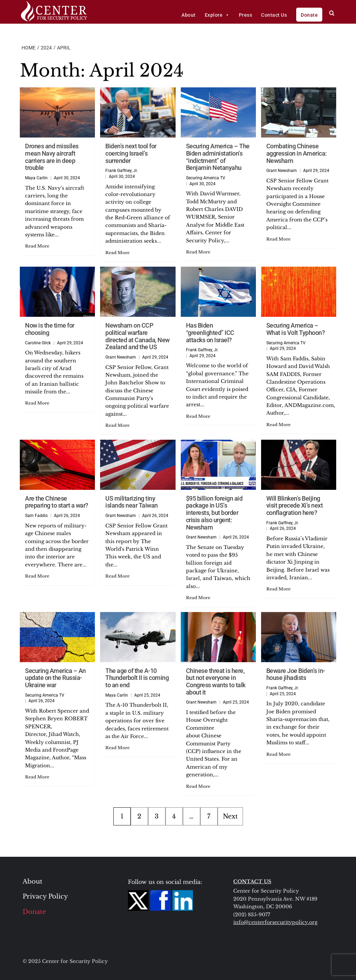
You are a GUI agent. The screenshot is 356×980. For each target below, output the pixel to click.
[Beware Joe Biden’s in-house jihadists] (299, 637)
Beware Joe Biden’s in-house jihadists (296, 674)
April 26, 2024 (67, 516)
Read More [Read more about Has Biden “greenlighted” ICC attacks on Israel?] (198, 416)
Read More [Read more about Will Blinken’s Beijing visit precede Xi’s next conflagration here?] (278, 589)
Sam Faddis (36, 516)
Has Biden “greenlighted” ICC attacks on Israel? (210, 332)
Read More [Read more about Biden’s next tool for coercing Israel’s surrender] (118, 253)
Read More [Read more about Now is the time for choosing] (37, 403)
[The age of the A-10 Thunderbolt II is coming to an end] (138, 637)
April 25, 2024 (147, 695)
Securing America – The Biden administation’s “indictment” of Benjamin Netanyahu (218, 157)
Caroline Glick (38, 343)
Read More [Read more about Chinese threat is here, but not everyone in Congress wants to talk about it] (198, 786)
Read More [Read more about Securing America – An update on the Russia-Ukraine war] (37, 777)
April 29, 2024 (316, 171)
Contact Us (274, 15)
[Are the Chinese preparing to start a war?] (57, 465)
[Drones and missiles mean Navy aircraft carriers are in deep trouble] (57, 112)
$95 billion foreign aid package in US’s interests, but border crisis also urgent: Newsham (214, 513)
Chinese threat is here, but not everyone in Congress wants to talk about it (216, 681)
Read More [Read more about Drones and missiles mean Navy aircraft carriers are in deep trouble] (37, 246)
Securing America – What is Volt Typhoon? (296, 329)
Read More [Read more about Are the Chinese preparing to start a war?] (37, 576)
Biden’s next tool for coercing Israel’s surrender (131, 153)
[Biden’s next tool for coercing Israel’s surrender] (138, 112)
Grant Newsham (282, 171)
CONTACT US (252, 881)
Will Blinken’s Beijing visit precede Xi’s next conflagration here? (295, 505)
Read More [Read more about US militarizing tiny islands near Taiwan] (118, 576)
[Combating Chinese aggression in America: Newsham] (299, 112)
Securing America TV (206, 178)
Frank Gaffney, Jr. (122, 171)
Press (246, 15)
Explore (217, 15)
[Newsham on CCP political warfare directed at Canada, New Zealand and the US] (138, 292)
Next (230, 816)
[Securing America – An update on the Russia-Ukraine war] (57, 637)
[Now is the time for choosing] (57, 292)
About (189, 15)
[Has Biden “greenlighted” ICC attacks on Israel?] (218, 292)
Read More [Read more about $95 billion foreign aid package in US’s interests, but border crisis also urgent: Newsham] (198, 598)
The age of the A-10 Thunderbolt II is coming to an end (137, 678)
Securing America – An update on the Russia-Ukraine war (55, 678)
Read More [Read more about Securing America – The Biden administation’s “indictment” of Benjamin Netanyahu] (198, 252)
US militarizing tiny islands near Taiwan (132, 502)
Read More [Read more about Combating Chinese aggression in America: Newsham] (278, 239)
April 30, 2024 (67, 178)
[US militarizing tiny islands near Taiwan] (138, 465)
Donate (309, 15)
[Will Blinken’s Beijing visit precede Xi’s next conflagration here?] (299, 465)
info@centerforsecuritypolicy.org (275, 922)
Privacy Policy (45, 896)
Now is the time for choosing (50, 329)
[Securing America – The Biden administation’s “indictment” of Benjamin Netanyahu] (218, 112)
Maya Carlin (36, 178)
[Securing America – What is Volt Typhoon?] (299, 292)
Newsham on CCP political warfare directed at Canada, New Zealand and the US (137, 336)
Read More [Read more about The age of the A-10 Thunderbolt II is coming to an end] (118, 748)
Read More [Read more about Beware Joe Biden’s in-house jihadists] (278, 754)
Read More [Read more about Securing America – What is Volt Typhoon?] (278, 425)
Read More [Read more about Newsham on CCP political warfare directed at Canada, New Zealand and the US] (118, 425)
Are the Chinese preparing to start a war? (57, 502)
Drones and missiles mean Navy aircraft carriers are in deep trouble (52, 157)
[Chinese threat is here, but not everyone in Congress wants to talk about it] (218, 637)
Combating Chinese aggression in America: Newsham (297, 153)
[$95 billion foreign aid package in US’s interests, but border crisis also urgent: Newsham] (218, 465)
